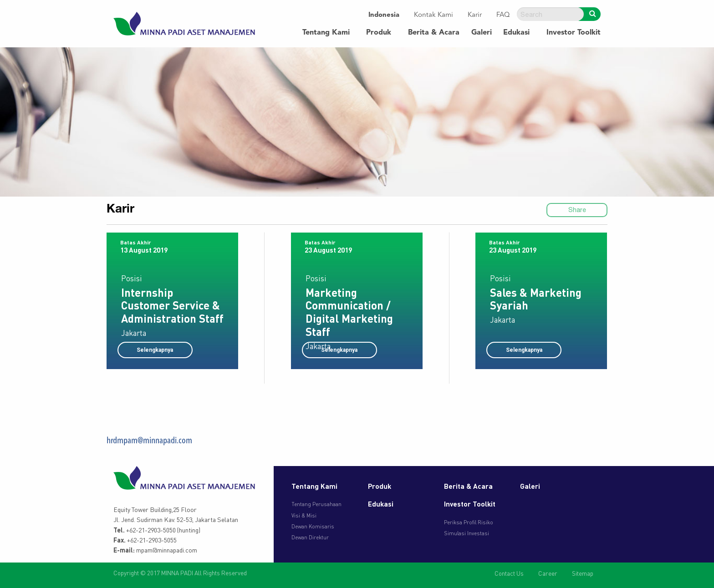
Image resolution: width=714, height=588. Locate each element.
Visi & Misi (304, 515)
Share (577, 210)
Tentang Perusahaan (316, 504)
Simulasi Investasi (467, 533)
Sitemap (583, 573)
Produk (379, 33)
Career (548, 573)
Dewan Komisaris (313, 526)
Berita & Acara (434, 33)
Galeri (482, 33)
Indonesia (384, 15)
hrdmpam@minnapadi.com (149, 441)
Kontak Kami (433, 15)
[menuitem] (384, 16)
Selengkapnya (155, 350)
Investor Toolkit (574, 33)
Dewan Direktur (310, 537)
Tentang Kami (326, 33)
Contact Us (509, 573)
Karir (475, 15)
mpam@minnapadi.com (167, 550)
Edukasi (516, 33)
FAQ (503, 15)
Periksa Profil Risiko (469, 522)
